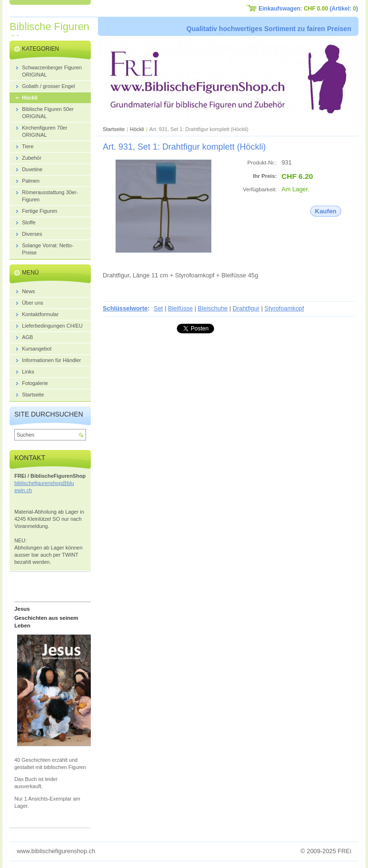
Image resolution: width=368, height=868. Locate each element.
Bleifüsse (180, 308)
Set (158, 308)
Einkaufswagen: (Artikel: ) (308, 9)
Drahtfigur (246, 308)
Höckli (137, 129)
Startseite (114, 129)
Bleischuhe (213, 308)
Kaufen (326, 211)
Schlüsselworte (125, 308)
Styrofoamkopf (284, 308)
